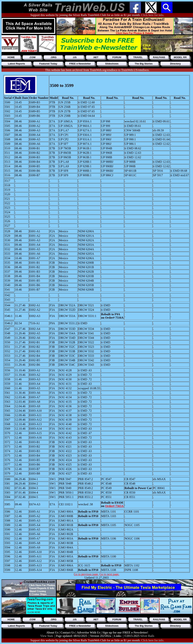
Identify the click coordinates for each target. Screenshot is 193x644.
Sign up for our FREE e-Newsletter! (125, 633)
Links (118, 636)
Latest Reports (16, 64)
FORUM (117, 57)
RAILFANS (159, 57)
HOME (11, 57)
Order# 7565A (114, 506)
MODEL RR (180, 57)
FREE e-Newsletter (80, 64)
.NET (96, 57)
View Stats (47, 636)
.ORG (53, 57)
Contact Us (68, 633)
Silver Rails (147, 636)
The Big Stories (144, 64)
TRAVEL (138, 57)
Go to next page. (109, 574)
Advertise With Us (89, 633)
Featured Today (48, 64)
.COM (32, 57)
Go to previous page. (86, 574)
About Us (53, 633)
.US (75, 57)
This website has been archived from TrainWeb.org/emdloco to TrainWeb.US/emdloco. (97, 70)
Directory (175, 64)
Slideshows (112, 64)
